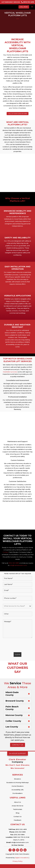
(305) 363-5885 (14, 563)
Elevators (17, 779)
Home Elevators (18, 786)
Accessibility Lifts (18, 790)
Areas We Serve (17, 806)
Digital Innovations (22, 858)
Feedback (18, 820)
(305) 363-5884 (19, 835)
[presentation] (17, 645)
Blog (18, 813)
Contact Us (18, 745)
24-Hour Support (18, 754)
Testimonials (18, 809)
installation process (10, 372)
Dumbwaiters (17, 793)
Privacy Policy (17, 861)
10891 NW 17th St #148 (21, 837)
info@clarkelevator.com (20, 842)
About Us (17, 802)
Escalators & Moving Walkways (18, 782)
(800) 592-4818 (21, 829)
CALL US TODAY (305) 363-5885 (18, 114)
